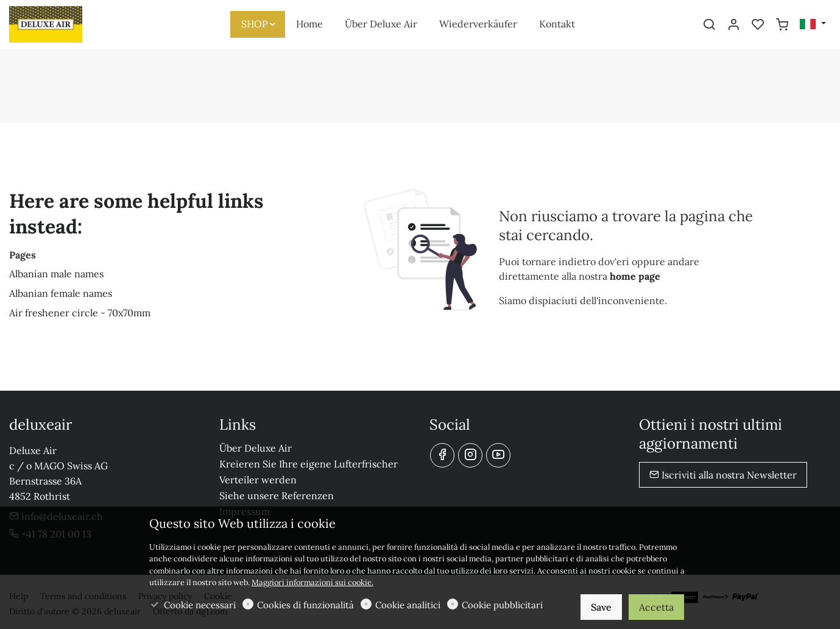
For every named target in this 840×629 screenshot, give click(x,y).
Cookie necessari (200, 605)
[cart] (782, 25)
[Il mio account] (733, 25)
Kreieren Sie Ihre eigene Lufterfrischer (309, 464)
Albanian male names (56, 274)
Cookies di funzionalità (305, 605)
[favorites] (758, 25)
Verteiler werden (258, 480)
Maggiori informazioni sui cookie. (312, 582)
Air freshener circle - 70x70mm (80, 313)
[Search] (709, 25)
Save (601, 607)
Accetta (656, 607)
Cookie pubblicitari (502, 605)
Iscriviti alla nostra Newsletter (723, 475)
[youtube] (498, 455)
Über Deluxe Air (256, 448)
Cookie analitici (408, 605)
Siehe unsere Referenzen (277, 496)
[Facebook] (442, 455)
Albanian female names (61, 293)
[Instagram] (470, 455)
